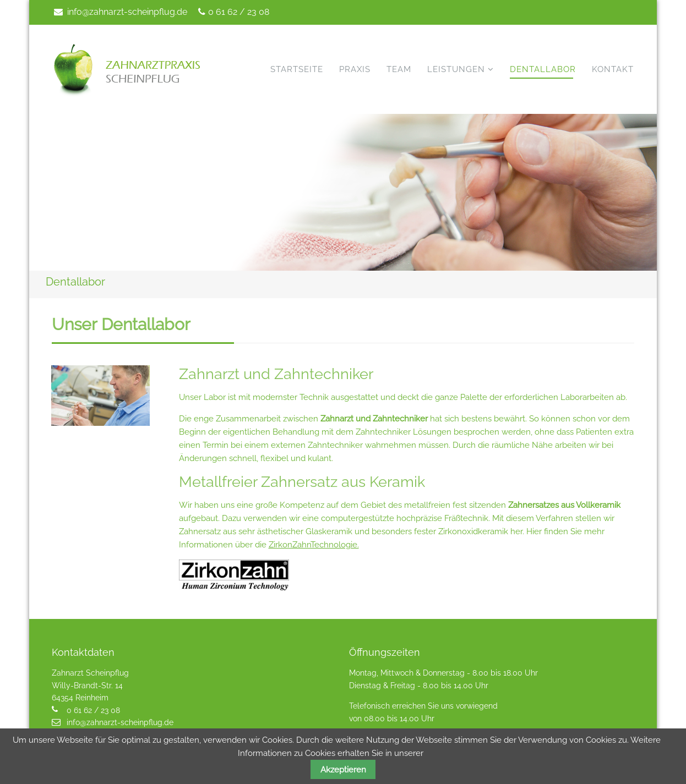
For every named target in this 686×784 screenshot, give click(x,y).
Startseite (297, 69)
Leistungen (456, 69)
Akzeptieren (343, 769)
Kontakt (613, 69)
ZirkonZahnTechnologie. (314, 545)
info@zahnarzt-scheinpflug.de (127, 12)
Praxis (355, 69)
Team (399, 69)
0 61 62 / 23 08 (239, 12)
